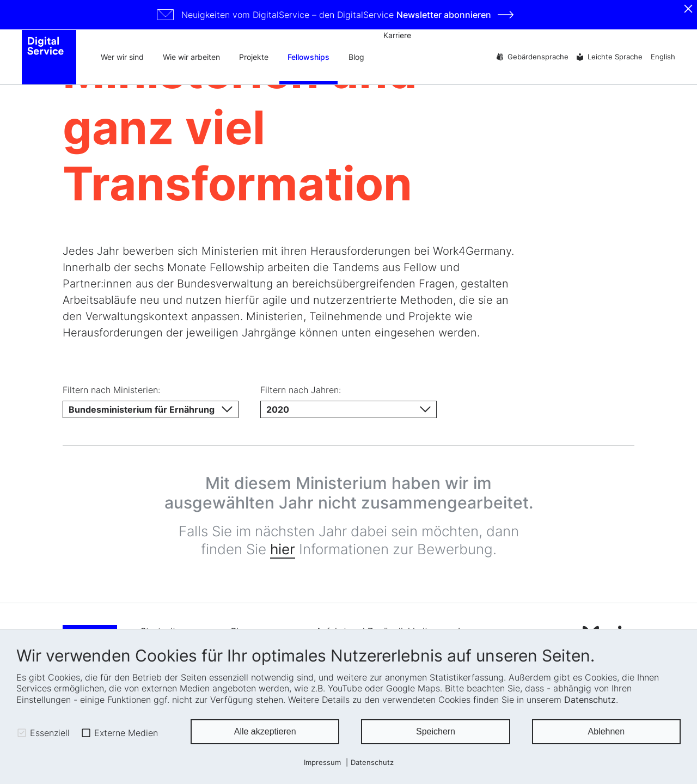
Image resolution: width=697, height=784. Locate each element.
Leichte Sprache (615, 57)
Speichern (436, 731)
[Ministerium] (151, 409)
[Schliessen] (688, 9)
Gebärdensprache (538, 57)
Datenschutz (590, 700)
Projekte (254, 57)
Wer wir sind (122, 57)
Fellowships (308, 57)
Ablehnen (607, 731)
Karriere (397, 35)
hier (283, 549)
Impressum (322, 762)
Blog (356, 57)
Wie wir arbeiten (191, 57)
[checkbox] (22, 733)
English (663, 57)
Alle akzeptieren (265, 731)
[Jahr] (348, 409)
